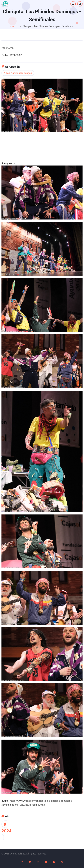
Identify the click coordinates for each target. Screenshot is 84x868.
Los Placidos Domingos (19, 73)
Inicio (12, 26)
